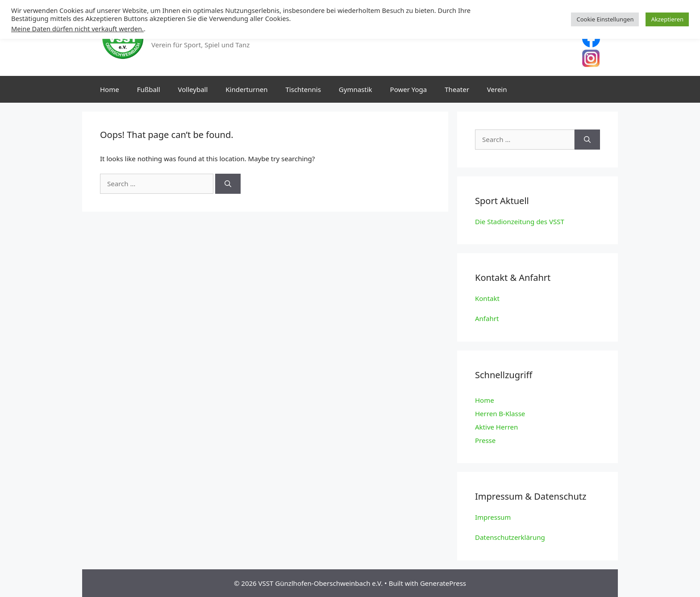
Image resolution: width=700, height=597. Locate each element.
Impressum (493, 517)
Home (110, 89)
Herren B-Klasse (500, 413)
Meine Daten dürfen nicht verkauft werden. (77, 29)
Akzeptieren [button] (667, 19)
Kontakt (487, 298)
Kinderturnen (246, 89)
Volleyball (193, 89)
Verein (497, 89)
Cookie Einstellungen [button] (605, 19)
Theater (457, 89)
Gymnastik (356, 89)
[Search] (228, 184)
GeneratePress (443, 583)
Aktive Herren (496, 427)
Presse (485, 440)
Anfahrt (487, 318)
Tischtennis (303, 89)
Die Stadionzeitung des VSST (520, 221)
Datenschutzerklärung (510, 537)
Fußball (149, 89)
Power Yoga (409, 89)
